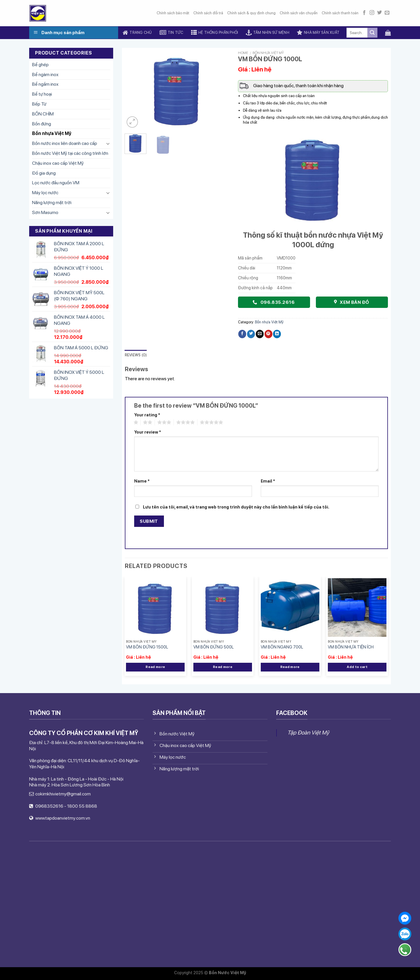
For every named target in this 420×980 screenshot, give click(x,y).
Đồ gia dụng (44, 173)
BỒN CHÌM (43, 114)
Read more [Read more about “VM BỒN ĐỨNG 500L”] (223, 667)
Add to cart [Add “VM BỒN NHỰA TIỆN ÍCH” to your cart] (357, 667)
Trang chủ (137, 33)
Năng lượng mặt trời (52, 203)
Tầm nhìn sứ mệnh (268, 33)
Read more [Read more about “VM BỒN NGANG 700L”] (290, 667)
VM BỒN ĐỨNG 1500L (147, 647)
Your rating (147, 415)
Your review (148, 432)
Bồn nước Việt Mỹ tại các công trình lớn (70, 153)
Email (268, 481)
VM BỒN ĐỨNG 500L (213, 647)
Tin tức (171, 33)
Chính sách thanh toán (340, 13)
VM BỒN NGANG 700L (282, 647)
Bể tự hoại (42, 94)
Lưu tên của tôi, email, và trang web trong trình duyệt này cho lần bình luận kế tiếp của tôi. (236, 507)
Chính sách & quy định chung (251, 13)
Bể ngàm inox (45, 74)
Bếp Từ (39, 104)
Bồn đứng (42, 124)
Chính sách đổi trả (208, 13)
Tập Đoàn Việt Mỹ (308, 733)
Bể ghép (40, 65)
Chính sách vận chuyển (299, 13)
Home (243, 53)
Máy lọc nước (45, 193)
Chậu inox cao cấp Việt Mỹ (58, 163)
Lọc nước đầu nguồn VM (56, 183)
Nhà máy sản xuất (318, 33)
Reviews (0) (136, 355)
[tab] (136, 355)
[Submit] (372, 33)
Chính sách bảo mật (173, 13)
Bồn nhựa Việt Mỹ (52, 133)
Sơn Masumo (45, 212)
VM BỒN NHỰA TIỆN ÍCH (351, 647)
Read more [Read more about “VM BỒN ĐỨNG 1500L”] (155, 667)
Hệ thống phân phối (215, 33)
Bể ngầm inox (45, 84)
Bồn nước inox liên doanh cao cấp (65, 143)
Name (142, 481)
